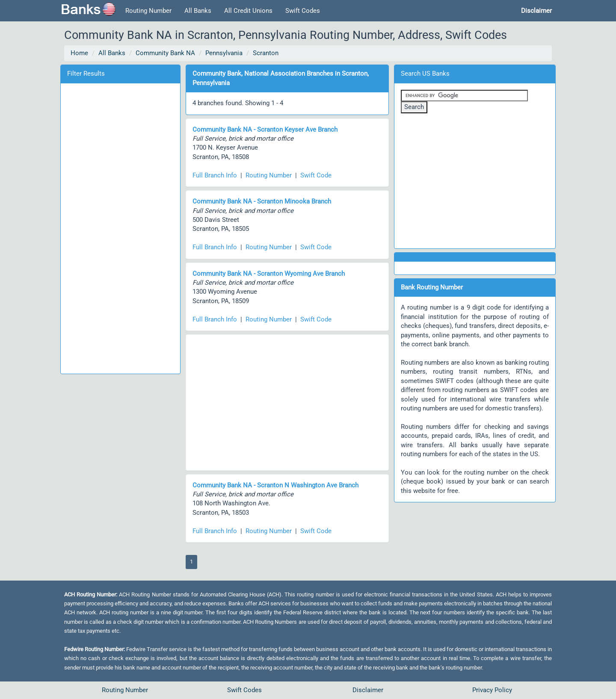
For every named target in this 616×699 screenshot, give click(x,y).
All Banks (198, 11)
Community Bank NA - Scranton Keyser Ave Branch (265, 130)
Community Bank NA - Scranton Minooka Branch (262, 201)
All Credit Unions (248, 11)
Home (79, 53)
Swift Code (316, 175)
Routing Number (148, 11)
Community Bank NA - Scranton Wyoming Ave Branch (269, 274)
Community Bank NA (165, 53)
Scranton (266, 53)
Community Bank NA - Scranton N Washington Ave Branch (275, 485)
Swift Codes (303, 11)
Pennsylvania (224, 53)
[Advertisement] (120, 227)
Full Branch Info (215, 175)
